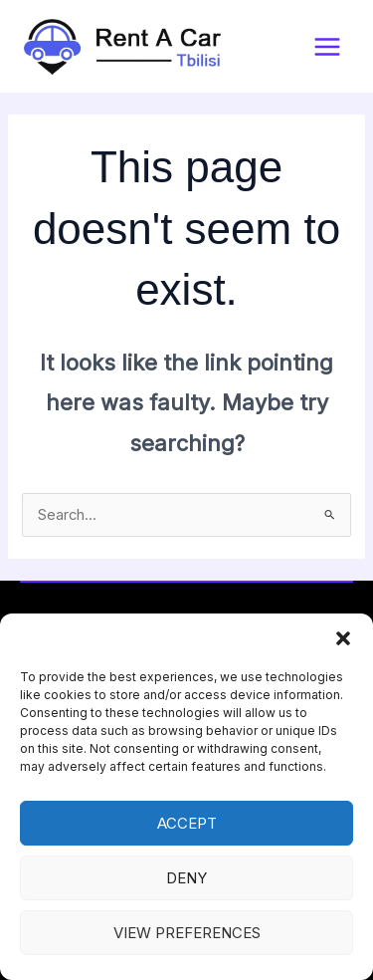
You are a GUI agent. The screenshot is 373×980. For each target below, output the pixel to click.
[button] (343, 638)
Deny (186, 878)
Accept (187, 823)
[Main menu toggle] (327, 47)
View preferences (187, 933)
